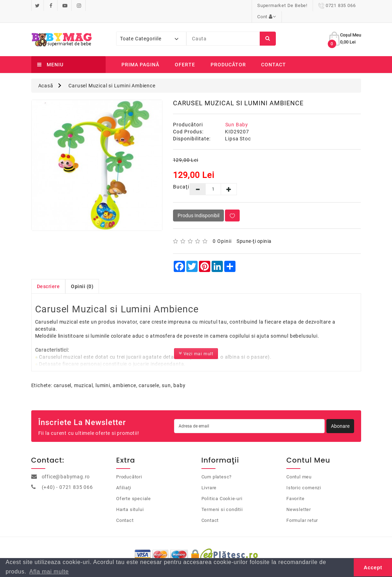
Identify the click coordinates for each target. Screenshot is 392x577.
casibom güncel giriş (57, 395)
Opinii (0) (82, 275)
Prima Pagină (140, 53)
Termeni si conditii (222, 498)
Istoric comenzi (304, 476)
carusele (149, 374)
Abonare (340, 415)
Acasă (46, 74)
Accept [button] (373, 568)
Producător (228, 53)
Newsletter (299, 498)
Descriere (48, 275)
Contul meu (299, 466)
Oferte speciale (134, 487)
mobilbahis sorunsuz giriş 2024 (116, 395)
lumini (103, 374)
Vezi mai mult (196, 342)
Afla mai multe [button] (49, 572)
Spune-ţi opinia (254, 230)
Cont (346, 5)
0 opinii (222, 230)
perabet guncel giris (175, 395)
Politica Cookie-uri (222, 487)
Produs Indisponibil (198, 204)
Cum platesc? (217, 466)
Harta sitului (130, 498)
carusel (63, 374)
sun (166, 374)
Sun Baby (237, 113)
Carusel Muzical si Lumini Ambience (112, 74)
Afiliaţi (124, 476)
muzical (84, 374)
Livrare (209, 476)
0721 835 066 (307, 5)
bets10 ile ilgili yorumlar (225, 395)
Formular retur (302, 509)
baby (179, 374)
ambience (124, 374)
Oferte (185, 53)
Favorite (295, 487)
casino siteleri (16, 395)
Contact (274, 53)
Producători (129, 466)
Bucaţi (176, 175)
